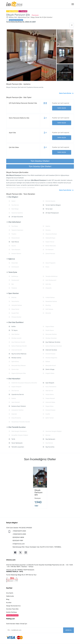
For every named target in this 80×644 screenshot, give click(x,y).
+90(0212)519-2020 (19, 531)
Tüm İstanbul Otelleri (40, 161)
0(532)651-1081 (18, 541)
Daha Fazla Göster (65, 93)
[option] (40, 488)
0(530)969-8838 (18, 537)
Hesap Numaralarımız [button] (13, 606)
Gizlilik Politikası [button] (12, 612)
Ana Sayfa (10, 593)
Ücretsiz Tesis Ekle (12, 609)
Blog (8, 599)
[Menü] (73, 4)
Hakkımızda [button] (10, 596)
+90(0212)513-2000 (19, 534)
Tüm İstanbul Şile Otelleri (40, 166)
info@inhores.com (19, 544)
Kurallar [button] (9, 603)
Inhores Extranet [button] (12, 615)
